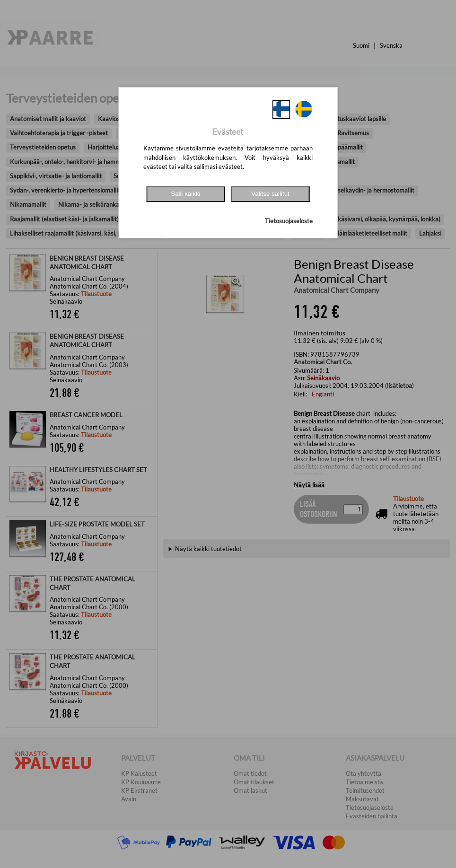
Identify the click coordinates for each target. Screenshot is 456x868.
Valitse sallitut (270, 194)
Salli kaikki (185, 194)
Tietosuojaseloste (289, 221)
